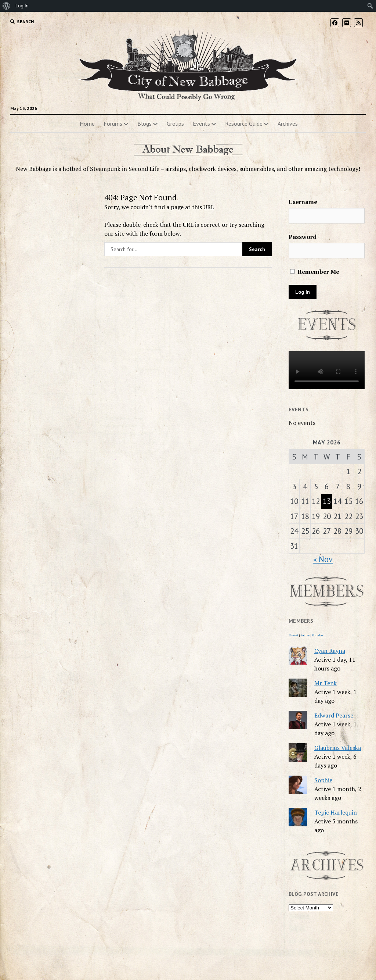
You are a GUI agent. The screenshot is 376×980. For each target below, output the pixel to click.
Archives (288, 124)
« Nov (323, 559)
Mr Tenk (326, 683)
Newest (293, 635)
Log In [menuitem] (22, 6)
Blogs (144, 124)
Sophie (323, 780)
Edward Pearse (334, 715)
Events (201, 124)
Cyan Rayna (330, 651)
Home (87, 124)
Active (305, 635)
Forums (113, 124)
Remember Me (315, 272)
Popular (318, 635)
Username (303, 202)
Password (303, 237)
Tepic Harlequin (336, 812)
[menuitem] (6, 6)
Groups (175, 124)
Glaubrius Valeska (338, 748)
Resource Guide (244, 124)
